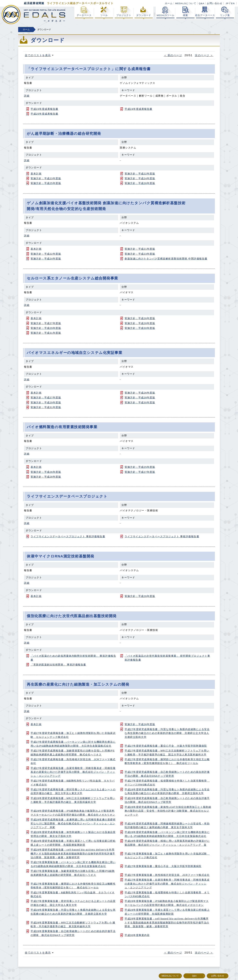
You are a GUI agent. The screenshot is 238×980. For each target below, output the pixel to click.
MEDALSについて (186, 3)
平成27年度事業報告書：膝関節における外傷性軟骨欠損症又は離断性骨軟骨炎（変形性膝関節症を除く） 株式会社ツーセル (73, 886)
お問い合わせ (215, 3)
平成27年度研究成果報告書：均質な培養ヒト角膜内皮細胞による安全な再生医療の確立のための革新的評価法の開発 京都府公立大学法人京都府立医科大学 (167, 733)
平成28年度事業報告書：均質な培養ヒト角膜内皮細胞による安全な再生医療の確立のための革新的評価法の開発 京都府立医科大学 (73, 912)
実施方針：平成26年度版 (140, 183)
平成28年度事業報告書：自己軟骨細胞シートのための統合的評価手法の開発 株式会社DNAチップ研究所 (73, 933)
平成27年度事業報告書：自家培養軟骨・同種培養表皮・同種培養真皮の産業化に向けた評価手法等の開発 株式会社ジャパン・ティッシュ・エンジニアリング (167, 884)
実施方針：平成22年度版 (140, 174)
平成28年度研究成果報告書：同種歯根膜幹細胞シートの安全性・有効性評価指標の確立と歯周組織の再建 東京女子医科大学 (167, 825)
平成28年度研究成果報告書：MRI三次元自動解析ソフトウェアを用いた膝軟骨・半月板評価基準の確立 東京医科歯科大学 (73, 800)
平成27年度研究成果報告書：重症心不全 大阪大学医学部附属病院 (166, 746)
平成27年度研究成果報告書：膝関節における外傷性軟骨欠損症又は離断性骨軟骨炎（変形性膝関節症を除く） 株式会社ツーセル (167, 761)
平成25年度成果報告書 (44, 114)
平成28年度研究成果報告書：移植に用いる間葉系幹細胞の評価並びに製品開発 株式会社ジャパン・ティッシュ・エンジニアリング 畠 (167, 843)
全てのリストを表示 (38, 55)
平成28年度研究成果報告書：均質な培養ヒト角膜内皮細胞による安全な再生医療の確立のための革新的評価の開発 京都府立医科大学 (167, 791)
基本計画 (36, 174)
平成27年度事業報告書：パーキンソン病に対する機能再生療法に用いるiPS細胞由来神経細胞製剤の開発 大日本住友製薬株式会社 (73, 864)
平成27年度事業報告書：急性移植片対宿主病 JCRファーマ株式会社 (167, 875)
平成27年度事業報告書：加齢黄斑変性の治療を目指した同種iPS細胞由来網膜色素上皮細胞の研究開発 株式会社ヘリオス (73, 873)
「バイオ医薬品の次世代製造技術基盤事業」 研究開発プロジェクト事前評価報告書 (167, 658)
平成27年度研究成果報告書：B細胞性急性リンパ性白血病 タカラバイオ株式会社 (73, 783)
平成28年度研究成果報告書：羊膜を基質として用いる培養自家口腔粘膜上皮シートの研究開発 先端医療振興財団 (73, 843)
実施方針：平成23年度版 (46, 178)
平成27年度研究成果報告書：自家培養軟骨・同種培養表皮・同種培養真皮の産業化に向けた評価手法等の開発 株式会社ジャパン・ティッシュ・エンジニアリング (73, 772)
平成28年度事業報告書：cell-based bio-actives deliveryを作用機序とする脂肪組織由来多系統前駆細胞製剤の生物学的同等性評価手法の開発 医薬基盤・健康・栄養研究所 (167, 923)
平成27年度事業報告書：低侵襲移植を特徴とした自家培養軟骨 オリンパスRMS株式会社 (167, 894)
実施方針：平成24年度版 (140, 178)
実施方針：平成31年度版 (46, 333)
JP (227, 3)
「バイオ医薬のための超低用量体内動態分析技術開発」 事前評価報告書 (73, 658)
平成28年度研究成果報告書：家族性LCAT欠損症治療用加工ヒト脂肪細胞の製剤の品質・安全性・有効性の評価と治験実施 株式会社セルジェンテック (168, 811)
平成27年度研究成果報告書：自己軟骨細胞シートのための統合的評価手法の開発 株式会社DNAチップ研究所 (167, 774)
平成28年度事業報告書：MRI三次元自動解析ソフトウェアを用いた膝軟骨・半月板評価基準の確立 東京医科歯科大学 (73, 925)
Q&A (202, 3)
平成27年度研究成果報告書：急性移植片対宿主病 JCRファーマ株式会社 (73, 761)
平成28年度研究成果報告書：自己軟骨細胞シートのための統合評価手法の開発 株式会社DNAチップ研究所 (167, 800)
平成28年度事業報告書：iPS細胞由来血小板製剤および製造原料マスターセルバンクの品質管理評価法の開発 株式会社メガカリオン (167, 903)
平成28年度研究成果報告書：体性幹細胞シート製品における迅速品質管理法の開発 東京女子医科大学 (73, 834)
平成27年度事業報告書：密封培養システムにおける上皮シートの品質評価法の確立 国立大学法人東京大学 (73, 903)
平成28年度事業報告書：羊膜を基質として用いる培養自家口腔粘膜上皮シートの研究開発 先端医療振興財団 (167, 912)
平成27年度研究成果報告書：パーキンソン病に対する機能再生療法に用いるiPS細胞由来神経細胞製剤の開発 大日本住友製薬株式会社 (73, 744)
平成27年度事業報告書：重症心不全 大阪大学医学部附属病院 (163, 866)
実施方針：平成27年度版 (46, 323)
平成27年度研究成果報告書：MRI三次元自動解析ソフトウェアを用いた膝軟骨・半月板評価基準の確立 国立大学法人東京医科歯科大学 (167, 753)
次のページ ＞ (204, 55)
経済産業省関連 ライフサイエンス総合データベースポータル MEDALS (33, 15)
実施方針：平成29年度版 (46, 328)
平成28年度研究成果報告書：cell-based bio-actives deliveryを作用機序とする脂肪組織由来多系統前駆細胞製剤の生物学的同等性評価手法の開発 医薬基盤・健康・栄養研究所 (73, 854)
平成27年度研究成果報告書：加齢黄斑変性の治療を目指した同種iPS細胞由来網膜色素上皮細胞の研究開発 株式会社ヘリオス (73, 753)
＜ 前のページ (173, 55)
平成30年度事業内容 (137, 935)
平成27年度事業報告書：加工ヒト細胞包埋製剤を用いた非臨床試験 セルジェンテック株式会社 (167, 856)
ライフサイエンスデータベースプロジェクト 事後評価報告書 (162, 536)
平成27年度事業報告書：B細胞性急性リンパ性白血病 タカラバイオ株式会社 (73, 894)
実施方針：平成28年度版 (140, 323)
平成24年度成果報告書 (139, 109)
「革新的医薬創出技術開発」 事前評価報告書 (58, 665)
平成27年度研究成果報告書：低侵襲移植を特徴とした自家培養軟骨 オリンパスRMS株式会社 (167, 783)
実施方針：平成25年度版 (46, 183)
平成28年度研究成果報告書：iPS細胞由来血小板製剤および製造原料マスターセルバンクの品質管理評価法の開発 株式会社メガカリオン (73, 813)
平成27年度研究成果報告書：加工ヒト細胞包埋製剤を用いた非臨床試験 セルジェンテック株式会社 (73, 735)
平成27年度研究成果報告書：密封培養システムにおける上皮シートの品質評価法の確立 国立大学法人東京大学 (73, 791)
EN (233, 3)
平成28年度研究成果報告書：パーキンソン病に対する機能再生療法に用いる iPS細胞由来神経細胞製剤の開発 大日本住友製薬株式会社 (167, 834)
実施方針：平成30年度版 (140, 328)
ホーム (169, 3)
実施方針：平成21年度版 (140, 249)
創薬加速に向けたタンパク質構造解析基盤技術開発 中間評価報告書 (166, 259)
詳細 (27, 96)
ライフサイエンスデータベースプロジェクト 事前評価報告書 (68, 536)
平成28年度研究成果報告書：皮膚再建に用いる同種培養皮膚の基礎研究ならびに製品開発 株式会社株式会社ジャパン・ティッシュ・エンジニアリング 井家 (73, 823)
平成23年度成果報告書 (44, 109)
